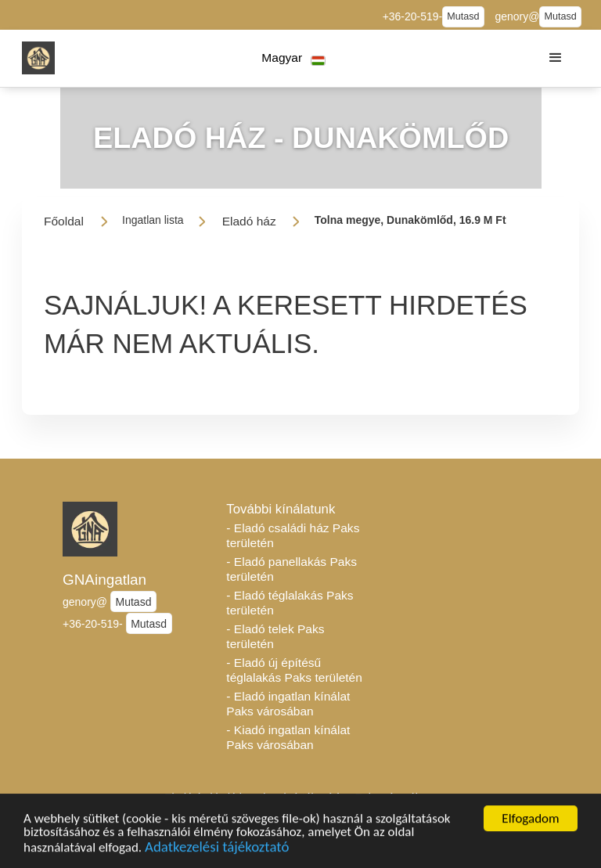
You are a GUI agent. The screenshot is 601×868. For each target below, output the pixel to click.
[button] (294, 58)
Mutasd (463, 16)
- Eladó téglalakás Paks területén (290, 603)
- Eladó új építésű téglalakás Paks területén (294, 670)
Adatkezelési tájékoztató (217, 849)
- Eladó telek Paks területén (275, 636)
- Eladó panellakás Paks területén (292, 569)
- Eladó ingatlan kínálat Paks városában (288, 704)
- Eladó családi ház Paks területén (293, 535)
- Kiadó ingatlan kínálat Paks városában (288, 737)
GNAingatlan (104, 580)
